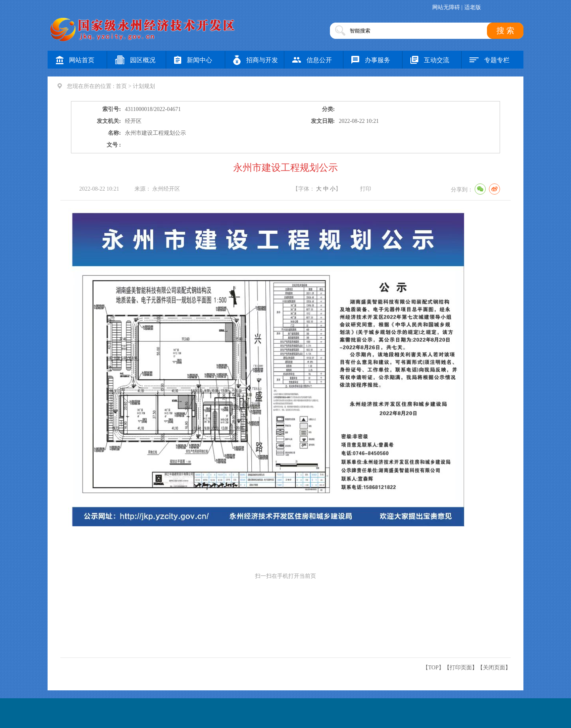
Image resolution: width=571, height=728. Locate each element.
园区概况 (135, 60)
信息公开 (312, 60)
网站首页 (75, 60)
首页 (121, 86)
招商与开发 (256, 60)
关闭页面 (494, 668)
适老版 (473, 7)
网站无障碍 (446, 7)
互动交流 (430, 60)
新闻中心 (193, 60)
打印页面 (461, 668)
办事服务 (371, 60)
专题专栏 (490, 60)
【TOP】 (433, 668)
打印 (366, 189)
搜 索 (505, 31)
